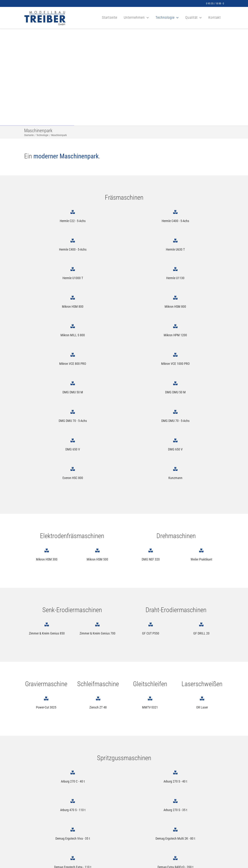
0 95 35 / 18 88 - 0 (215, 3)
